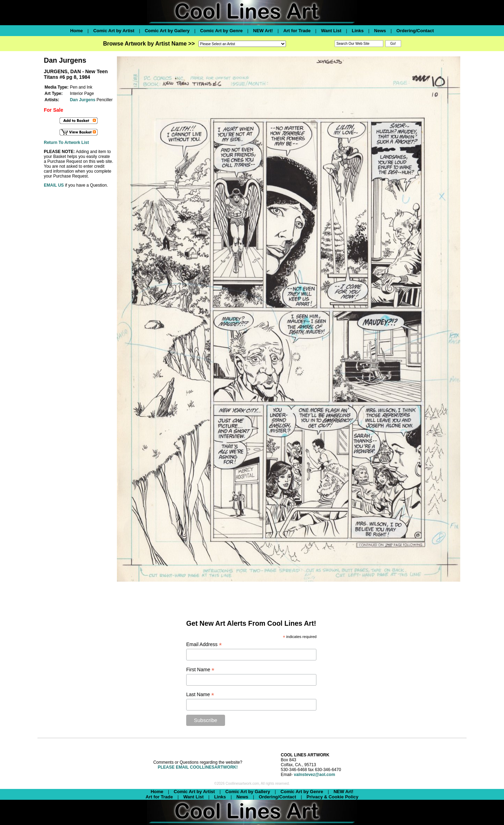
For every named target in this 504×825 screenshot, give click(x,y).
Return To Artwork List (66, 143)
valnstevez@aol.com (315, 775)
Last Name (200, 695)
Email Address (204, 644)
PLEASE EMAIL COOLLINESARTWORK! (198, 767)
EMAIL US (54, 185)
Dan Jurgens (83, 100)
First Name (200, 670)
